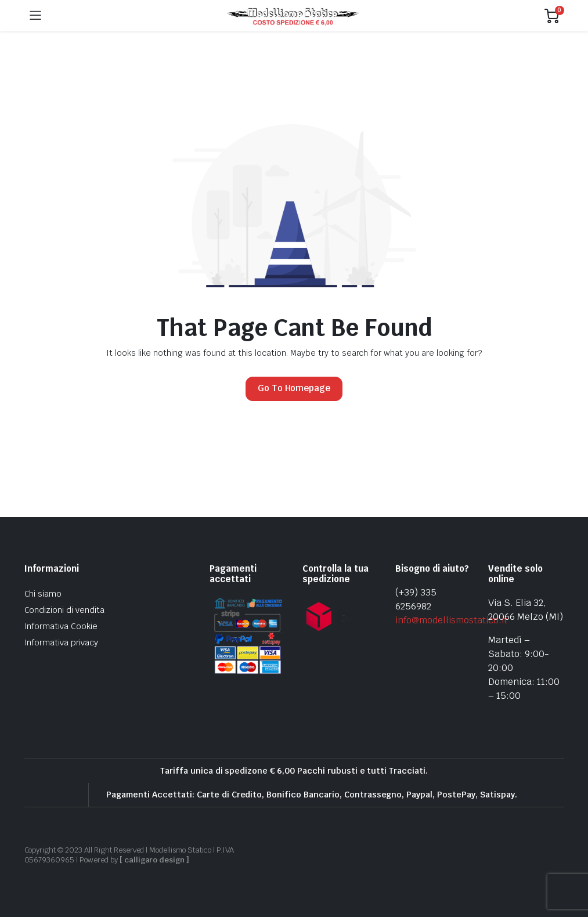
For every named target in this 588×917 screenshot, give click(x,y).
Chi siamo (43, 594)
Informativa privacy (61, 642)
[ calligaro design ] (154, 860)
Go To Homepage (294, 388)
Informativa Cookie (61, 626)
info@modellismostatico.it (451, 620)
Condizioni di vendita (64, 610)
